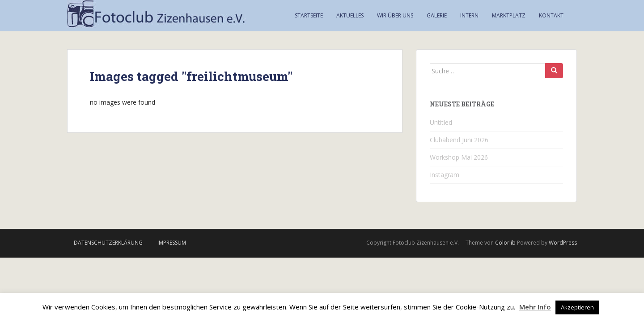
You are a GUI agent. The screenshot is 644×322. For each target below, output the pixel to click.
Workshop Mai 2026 (459, 157)
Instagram (445, 175)
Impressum (172, 243)
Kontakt (551, 15)
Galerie (437, 15)
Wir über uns (395, 15)
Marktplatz (509, 15)
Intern (469, 15)
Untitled (441, 122)
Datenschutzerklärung (108, 243)
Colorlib (505, 243)
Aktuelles (350, 15)
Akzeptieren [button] (577, 307)
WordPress (563, 243)
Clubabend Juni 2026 (459, 140)
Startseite (309, 15)
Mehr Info (535, 307)
